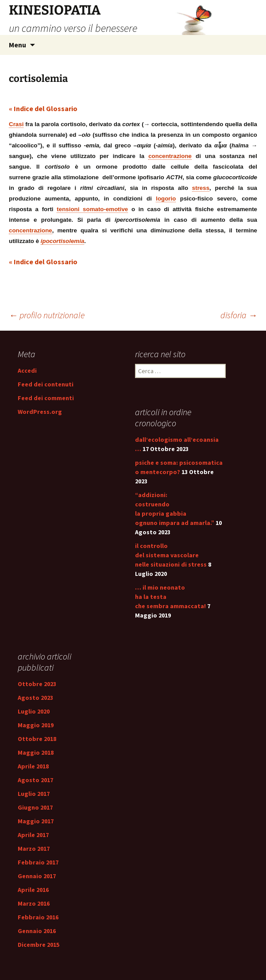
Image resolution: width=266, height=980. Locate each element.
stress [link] (201, 188)
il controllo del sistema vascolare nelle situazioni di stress (171, 555)
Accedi (27, 370)
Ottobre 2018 (37, 739)
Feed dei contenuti (46, 384)
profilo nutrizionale (47, 315)
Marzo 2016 (34, 903)
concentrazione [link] (170, 156)
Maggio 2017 (36, 821)
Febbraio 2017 (38, 862)
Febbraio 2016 (38, 917)
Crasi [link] (16, 124)
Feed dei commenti (46, 398)
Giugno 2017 (35, 807)
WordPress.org (40, 412)
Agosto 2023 (35, 698)
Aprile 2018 (33, 766)
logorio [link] (166, 199)
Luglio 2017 (34, 794)
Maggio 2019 (36, 725)
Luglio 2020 (34, 711)
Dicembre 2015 (39, 945)
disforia (239, 315)
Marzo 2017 (34, 849)
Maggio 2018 (36, 752)
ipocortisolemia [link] (63, 241)
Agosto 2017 (35, 780)
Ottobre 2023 (37, 684)
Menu (17, 45)
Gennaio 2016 (37, 931)
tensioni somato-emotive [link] (92, 209)
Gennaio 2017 (37, 876)
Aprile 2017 (33, 835)
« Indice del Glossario (43, 108)
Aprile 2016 (33, 890)
